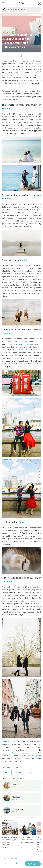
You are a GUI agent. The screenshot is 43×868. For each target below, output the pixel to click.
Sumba (23, 260)
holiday (18, 772)
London (6, 333)
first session (36, 756)
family (7, 772)
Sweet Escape (24, 344)
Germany (7, 581)
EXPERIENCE (16, 56)
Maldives (7, 108)
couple (31, 772)
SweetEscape (7, 742)
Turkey (22, 522)
